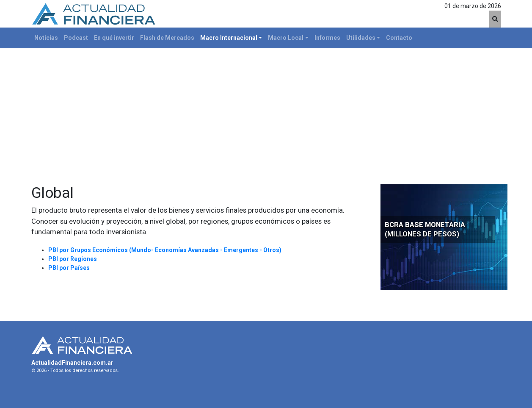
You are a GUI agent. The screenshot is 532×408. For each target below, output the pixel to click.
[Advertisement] (266, 112)
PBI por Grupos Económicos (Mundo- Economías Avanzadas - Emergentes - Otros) (165, 250)
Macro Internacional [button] (229, 38)
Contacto (399, 38)
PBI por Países (69, 268)
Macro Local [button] (286, 38)
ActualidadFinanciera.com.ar (72, 363)
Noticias (46, 38)
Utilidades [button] (361, 38)
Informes (327, 38)
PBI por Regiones (73, 259)
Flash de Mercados (167, 38)
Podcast (76, 38)
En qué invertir (114, 38)
